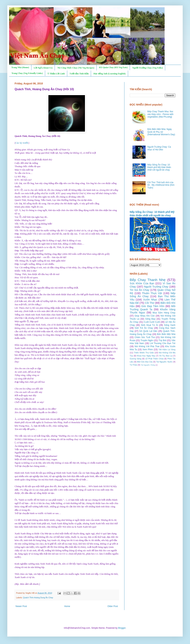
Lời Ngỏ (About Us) (43, 68)
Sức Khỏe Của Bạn (142, 283)
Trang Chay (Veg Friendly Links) (27, 73)
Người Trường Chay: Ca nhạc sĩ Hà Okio (159, 148)
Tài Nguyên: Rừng (148, 365)
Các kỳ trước (22, 143)
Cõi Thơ (150, 303)
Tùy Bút (162, 340)
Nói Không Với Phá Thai (147, 346)
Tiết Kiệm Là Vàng (167, 350)
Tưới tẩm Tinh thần (79, 74)
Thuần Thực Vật (152, 293)
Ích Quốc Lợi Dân (148, 331)
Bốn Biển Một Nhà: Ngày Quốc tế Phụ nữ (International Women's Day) (161, 132)
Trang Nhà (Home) (20, 67)
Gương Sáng (136, 359)
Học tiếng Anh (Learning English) (109, 74)
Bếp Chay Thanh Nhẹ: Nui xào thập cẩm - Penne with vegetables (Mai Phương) (160, 114)
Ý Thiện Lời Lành (56, 74)
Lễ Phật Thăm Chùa (154, 359)
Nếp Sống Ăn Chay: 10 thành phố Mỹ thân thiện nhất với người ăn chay (159, 167)
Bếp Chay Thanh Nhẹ (148, 280)
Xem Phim (148, 350)
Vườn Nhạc (150, 300)
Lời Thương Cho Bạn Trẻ (163, 343)
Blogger (122, 628)
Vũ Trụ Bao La (166, 356)
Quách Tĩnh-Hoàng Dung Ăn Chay (38, 598)
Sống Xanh (170, 325)
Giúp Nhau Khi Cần (145, 316)
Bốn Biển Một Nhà (166, 334)
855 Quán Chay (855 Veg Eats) (113, 67)
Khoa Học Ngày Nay (146, 356)
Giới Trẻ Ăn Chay (144, 328)
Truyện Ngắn (147, 340)
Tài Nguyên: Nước (164, 362)
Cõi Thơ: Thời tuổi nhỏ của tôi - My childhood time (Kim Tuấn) (161, 185)
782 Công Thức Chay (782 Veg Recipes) (76, 68)
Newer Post (21, 606)
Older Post (113, 606)
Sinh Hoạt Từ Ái (149, 325)
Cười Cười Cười (152, 322)
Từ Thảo (133, 365)
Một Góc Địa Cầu (145, 362)
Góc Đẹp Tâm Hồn (153, 306)
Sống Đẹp (150, 319)
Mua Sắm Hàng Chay (164, 313)
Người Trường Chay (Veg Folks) (148, 68)
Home (67, 606)
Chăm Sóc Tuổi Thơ (145, 337)
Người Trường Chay (156, 287)
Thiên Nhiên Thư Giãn (144, 353)
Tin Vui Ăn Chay (139, 290)
